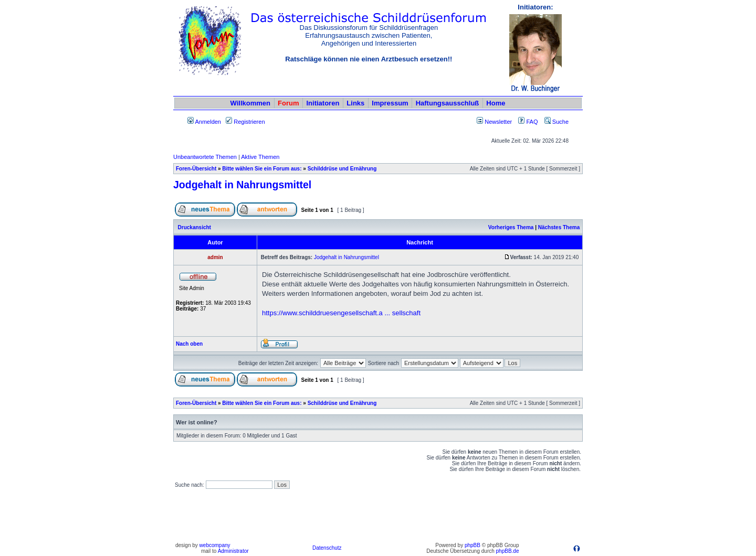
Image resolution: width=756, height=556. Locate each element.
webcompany (215, 545)
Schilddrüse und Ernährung (342, 169)
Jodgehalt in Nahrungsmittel (242, 185)
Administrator (233, 551)
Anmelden (204, 122)
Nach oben (189, 344)
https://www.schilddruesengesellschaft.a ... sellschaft (341, 313)
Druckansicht (195, 227)
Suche (556, 122)
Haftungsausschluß (448, 103)
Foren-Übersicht (196, 169)
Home (496, 103)
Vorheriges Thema (511, 227)
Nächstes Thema (559, 227)
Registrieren (245, 122)
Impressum (390, 103)
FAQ (528, 122)
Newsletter (498, 122)
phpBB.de (508, 551)
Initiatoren (323, 103)
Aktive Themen (260, 157)
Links (355, 103)
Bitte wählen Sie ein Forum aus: (262, 169)
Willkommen (250, 103)
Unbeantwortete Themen (205, 157)
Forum (288, 103)
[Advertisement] (378, 516)
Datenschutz (327, 548)
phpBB (472, 545)
